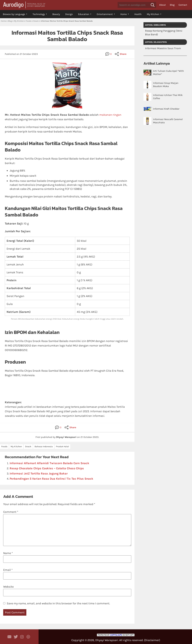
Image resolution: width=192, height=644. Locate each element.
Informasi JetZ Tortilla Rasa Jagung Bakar (39, 473)
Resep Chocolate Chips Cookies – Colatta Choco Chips (47, 468)
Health (138, 14)
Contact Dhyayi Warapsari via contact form (9, 637)
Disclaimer (152, 640)
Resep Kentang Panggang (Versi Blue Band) (164, 33)
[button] (153, 5)
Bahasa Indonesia (44, 446)
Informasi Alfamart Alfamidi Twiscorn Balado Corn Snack (49, 463)
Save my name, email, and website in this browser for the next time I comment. (58, 603)
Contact (183, 5)
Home (124, 14)
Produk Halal (62, 446)
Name (8, 553)
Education (84, 14)
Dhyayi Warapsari (107, 640)
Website (8, 587)
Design (69, 14)
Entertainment (105, 14)
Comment (11, 512)
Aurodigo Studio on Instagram (22, 637)
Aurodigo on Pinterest (28, 637)
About (163, 5)
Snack (36, 21)
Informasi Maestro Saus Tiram (163, 48)
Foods (29, 21)
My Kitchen (153, 14)
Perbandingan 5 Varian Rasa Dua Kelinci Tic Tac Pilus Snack (51, 479)
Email (8, 570)
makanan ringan (110, 115)
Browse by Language (14, 14)
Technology (39, 14)
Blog (172, 5)
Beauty (56, 14)
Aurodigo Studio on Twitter (16, 637)
